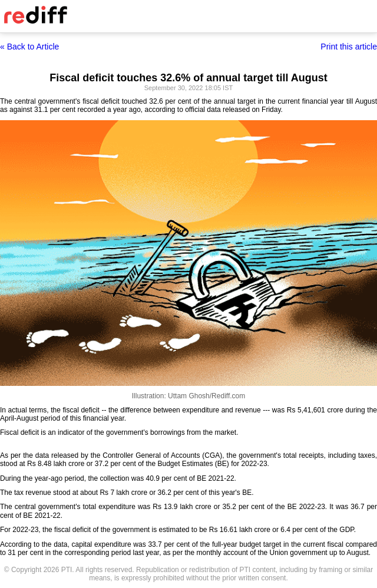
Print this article (349, 47)
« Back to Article (29, 47)
